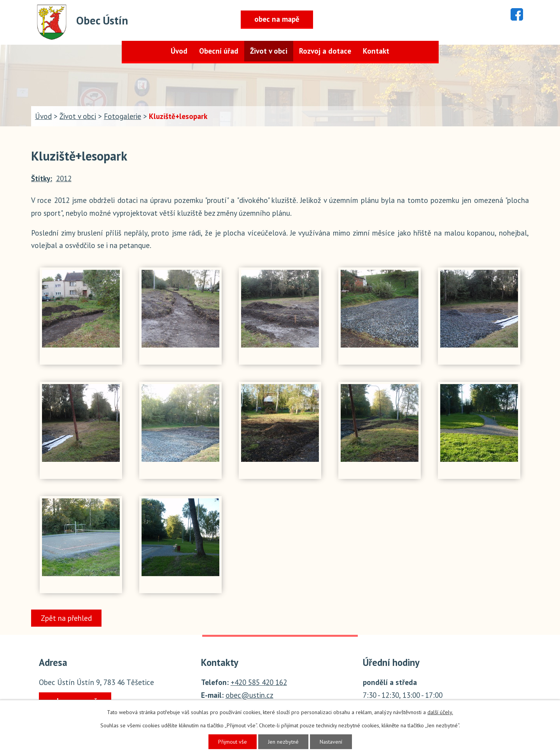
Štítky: (42, 178)
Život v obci (269, 51)
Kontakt (376, 51)
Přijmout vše (233, 742)
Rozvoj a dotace (325, 51)
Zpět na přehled (66, 618)
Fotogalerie (122, 116)
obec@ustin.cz (249, 695)
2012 (64, 178)
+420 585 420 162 (259, 682)
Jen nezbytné (283, 742)
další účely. (440, 712)
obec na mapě (277, 19)
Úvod (179, 51)
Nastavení (331, 742)
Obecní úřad (219, 51)
